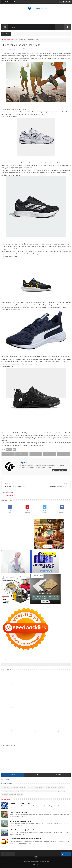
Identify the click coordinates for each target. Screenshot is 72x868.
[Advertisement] (36, 17)
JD (39, 864)
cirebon (22, 791)
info (16, 40)
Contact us (66, 854)
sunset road (12, 794)
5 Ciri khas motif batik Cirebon (20, 804)
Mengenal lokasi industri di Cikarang (22, 821)
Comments (59, 775)
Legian (36, 788)
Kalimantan (15, 788)
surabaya (20, 794)
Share (22, 454)
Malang (48, 788)
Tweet (8, 454)
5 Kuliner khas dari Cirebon (18, 812)
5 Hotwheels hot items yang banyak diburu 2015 (26, 839)
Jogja (9, 788)
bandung (5, 791)
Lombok (42, 788)
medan (55, 791)
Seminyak (54, 788)
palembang (61, 791)
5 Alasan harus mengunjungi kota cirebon (24, 830)
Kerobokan (23, 788)
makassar (49, 791)
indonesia (10, 40)
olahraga (15, 53)
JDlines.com (38, 862)
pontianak (5, 794)
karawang (34, 791)
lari (64, 56)
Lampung (30, 788)
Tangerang (61, 788)
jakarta (28, 791)
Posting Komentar (9, 495)
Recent (13, 775)
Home (4, 40)
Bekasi (4, 788)
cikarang (16, 791)
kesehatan (41, 791)
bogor (10, 791)
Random (36, 775)
